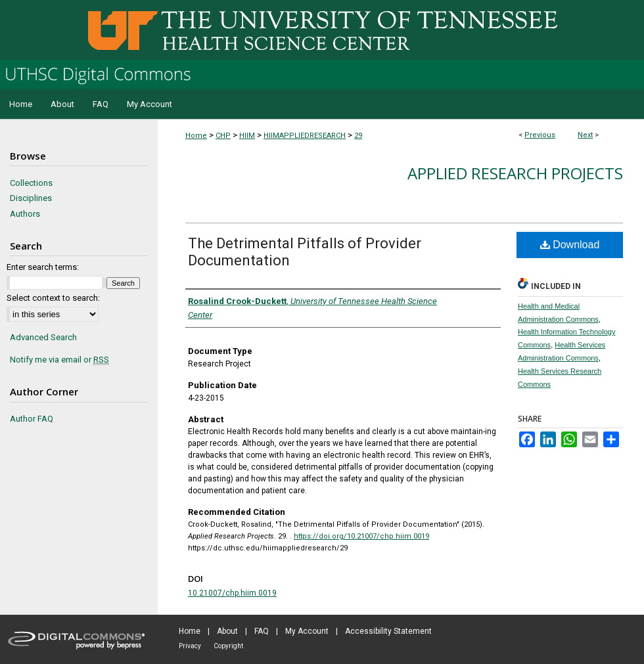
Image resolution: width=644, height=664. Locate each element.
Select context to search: (53, 298)
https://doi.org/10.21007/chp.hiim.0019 (361, 536)
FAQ (262, 631)
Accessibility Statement (388, 631)
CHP (223, 136)
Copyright (228, 646)
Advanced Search (43, 337)
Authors (25, 214)
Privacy (190, 646)
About (227, 631)
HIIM (247, 136)
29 (358, 136)
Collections (31, 183)
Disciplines (31, 198)
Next (585, 135)
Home (196, 136)
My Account (307, 631)
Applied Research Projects (515, 173)
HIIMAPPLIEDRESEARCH (305, 136)
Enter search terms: (43, 267)
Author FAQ (32, 419)
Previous (540, 135)
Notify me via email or (59, 360)
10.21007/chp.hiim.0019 (232, 593)
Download (570, 245)
